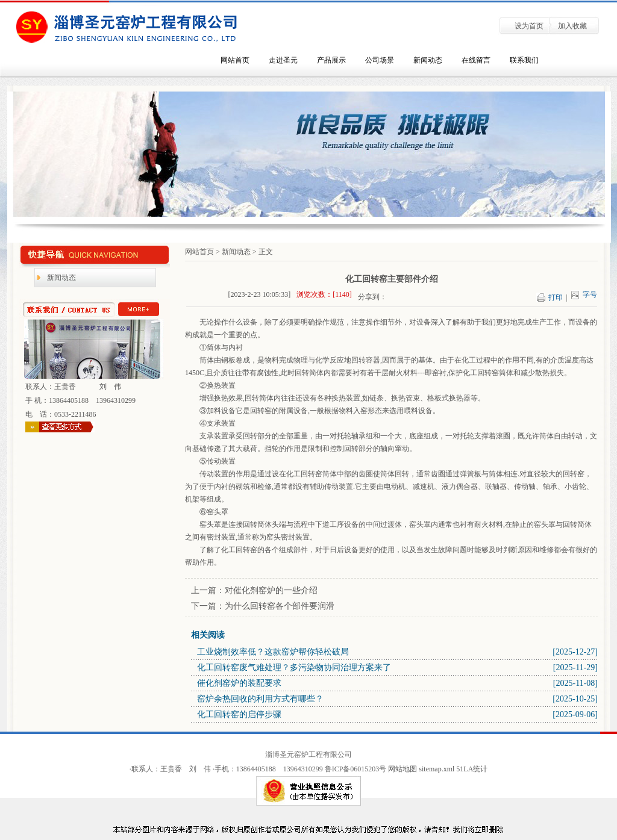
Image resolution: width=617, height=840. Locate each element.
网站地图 (402, 769)
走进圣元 (283, 60)
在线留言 (476, 60)
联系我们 (524, 60)
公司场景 (380, 60)
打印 (559, 297)
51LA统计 (472, 769)
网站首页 (235, 60)
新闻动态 (428, 60)
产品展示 (331, 60)
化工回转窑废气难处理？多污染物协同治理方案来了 (294, 667)
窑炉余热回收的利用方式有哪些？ (260, 699)
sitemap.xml (437, 769)
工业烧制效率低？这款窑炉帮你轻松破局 (273, 652)
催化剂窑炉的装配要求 (239, 683)
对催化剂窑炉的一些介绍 (271, 590)
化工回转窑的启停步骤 (239, 714)
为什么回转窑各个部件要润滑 (280, 606)
